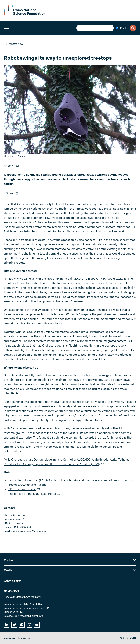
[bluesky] (14, 625)
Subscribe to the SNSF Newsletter (23, 604)
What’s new (14, 44)
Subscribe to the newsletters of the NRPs (27, 608)
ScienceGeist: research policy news (23, 616)
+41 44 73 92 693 (22, 527)
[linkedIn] (7, 625)
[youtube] (37, 625)
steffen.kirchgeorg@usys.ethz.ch (29, 531)
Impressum (24, 638)
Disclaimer (9, 638)
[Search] (133, 28)
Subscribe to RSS (14, 612)
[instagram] (29, 625)
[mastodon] (22, 625)
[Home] (25, 14)
